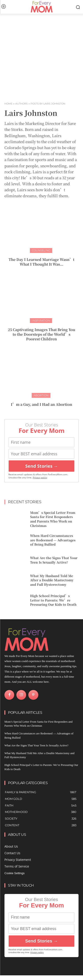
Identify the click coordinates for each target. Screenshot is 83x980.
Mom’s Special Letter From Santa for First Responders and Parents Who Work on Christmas (53, 519)
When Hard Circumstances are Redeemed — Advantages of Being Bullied (53, 540)
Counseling (41, 250)
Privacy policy (40, 478)
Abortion (41, 395)
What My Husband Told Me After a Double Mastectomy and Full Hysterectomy (52, 580)
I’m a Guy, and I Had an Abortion (41, 404)
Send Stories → (42, 466)
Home (8, 104)
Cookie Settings (14, 873)
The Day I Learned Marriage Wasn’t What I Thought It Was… (41, 262)
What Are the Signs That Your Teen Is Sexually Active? (54, 560)
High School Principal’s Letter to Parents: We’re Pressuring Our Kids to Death (53, 600)
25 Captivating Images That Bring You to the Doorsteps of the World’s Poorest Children (42, 334)
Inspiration (41, 320)
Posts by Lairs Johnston (48, 104)
